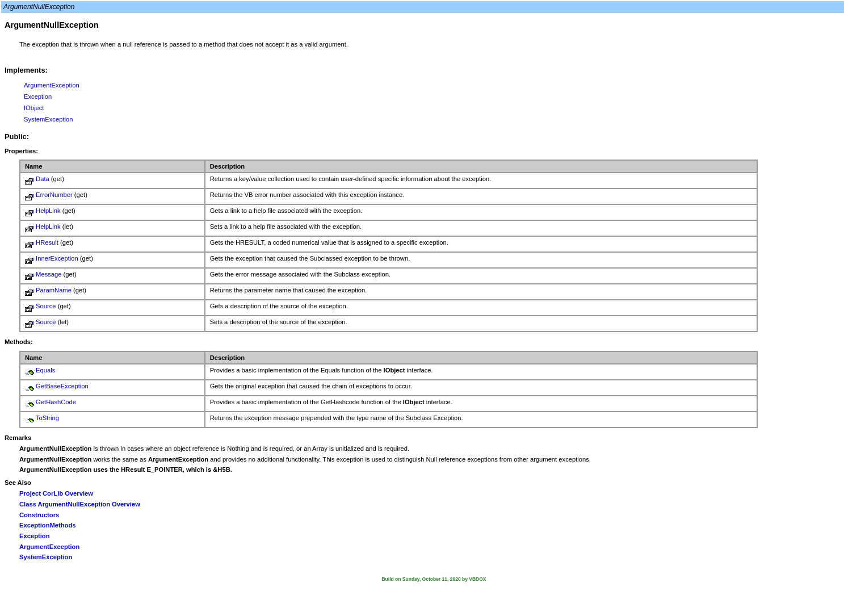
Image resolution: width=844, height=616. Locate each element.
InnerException (57, 258)
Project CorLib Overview (56, 493)
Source (46, 306)
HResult (47, 242)
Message (49, 274)
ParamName (54, 290)
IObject (34, 108)
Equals (45, 370)
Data (43, 179)
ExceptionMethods (47, 525)
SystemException (48, 119)
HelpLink (48, 211)
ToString (47, 418)
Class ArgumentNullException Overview (80, 504)
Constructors (39, 515)
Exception (38, 97)
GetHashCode (56, 402)
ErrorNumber (54, 195)
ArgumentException (52, 85)
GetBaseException (62, 386)
